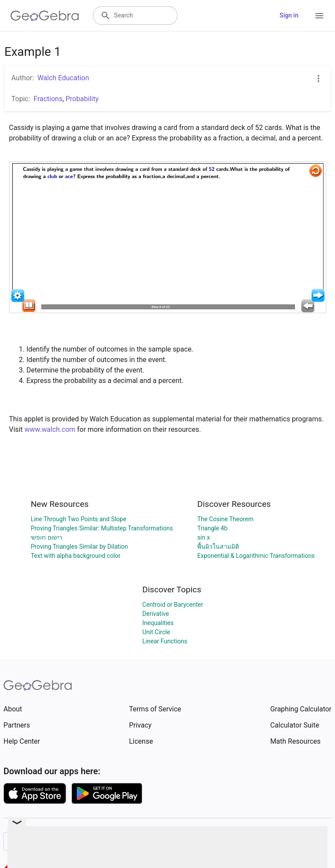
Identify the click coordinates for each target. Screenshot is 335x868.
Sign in (289, 15)
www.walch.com (50, 429)
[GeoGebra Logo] (45, 16)
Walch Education (63, 78)
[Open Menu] (319, 16)
